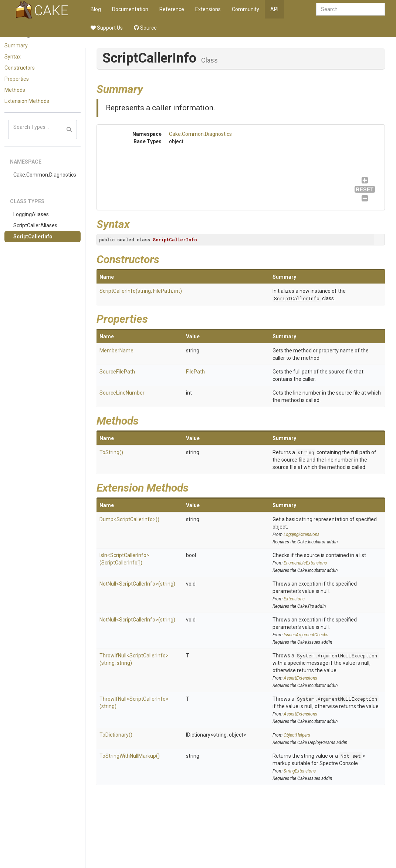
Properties (17, 79)
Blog (96, 9)
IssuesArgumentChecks (306, 635)
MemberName (116, 351)
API (274, 9)
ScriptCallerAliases (35, 225)
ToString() (111, 452)
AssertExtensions (300, 678)
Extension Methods (27, 101)
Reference (172, 9)
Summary (16, 46)
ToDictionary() (116, 735)
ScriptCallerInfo (33, 237)
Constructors (20, 68)
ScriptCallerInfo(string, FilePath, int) (141, 291)
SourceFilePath (117, 372)
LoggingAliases (31, 214)
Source (145, 28)
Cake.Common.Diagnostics (45, 175)
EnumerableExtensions (305, 563)
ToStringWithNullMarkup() (130, 756)
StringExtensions (300, 771)
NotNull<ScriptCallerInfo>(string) (137, 584)
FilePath (195, 372)
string (306, 452)
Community (246, 9)
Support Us (107, 28)
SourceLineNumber (122, 393)
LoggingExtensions (302, 534)
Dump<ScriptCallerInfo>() (129, 519)
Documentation (130, 9)
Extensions (208, 9)
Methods (15, 90)
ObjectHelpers (297, 735)
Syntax (13, 57)
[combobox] (351, 9)
